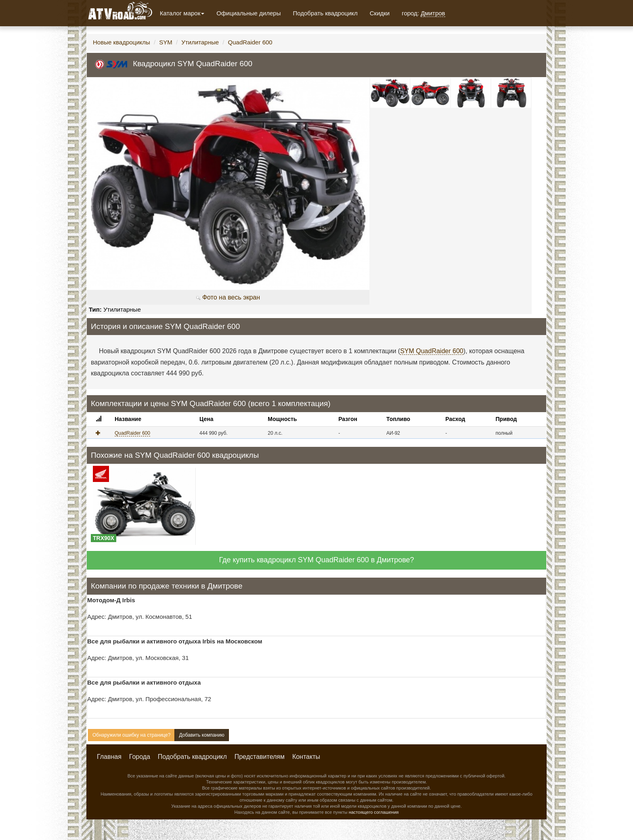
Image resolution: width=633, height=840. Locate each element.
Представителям (260, 757)
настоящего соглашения (374, 812)
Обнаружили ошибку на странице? (131, 735)
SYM (166, 42)
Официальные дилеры (248, 13)
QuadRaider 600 (250, 42)
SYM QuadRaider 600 (432, 351)
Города (140, 757)
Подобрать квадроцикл (325, 13)
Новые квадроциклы (122, 42)
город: (423, 13)
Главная (109, 757)
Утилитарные (200, 42)
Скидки (380, 13)
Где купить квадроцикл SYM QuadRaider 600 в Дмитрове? (316, 560)
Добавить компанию (201, 735)
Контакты (306, 757)
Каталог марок (182, 13)
